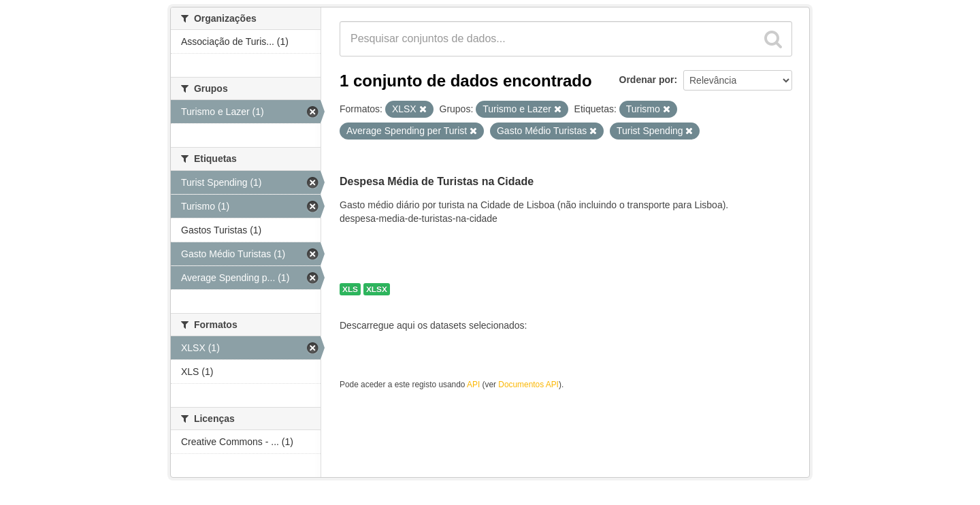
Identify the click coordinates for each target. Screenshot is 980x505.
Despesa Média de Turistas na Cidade (437, 181)
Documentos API (528, 385)
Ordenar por (647, 80)
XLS (350, 289)
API (473, 385)
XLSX (377, 289)
